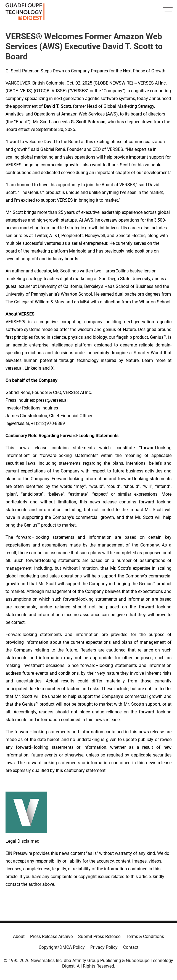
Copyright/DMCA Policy (62, 947)
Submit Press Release (99, 936)
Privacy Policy (104, 947)
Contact (131, 947)
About (19, 936)
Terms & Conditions (145, 936)
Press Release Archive (51, 936)
